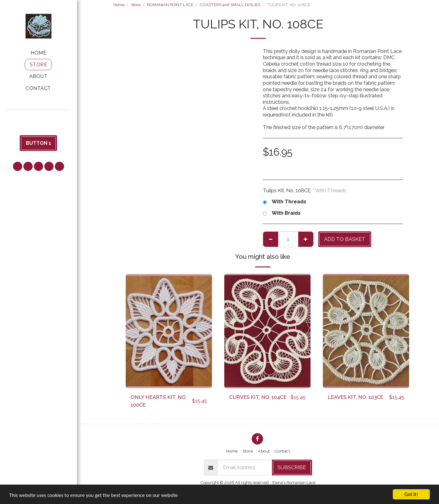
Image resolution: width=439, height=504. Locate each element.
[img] (169, 331)
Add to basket (345, 239)
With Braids (282, 213)
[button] (39, 118)
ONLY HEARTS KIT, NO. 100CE (159, 401)
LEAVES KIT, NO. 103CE (356, 397)
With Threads (285, 202)
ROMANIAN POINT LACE (170, 5)
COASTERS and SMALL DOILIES (230, 5)
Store (136, 5)
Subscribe (292, 467)
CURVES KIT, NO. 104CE (258, 397)
